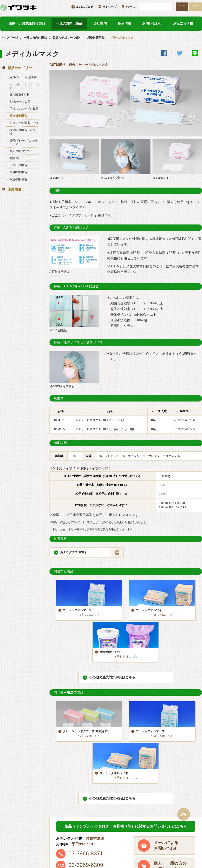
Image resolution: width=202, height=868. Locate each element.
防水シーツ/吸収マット (24, 123)
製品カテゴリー (20, 68)
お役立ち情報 (183, 23)
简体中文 (195, 6)
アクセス (169, 837)
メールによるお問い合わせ (166, 770)
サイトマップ (128, 844)
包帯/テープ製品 (20, 102)
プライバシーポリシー (177, 844)
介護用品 (15, 158)
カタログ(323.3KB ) (73, 552)
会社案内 (100, 23)
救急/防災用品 (19, 179)
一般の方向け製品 (69, 23)
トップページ (9, 38)
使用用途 (14, 189)
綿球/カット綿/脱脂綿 (23, 77)
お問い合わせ (152, 23)
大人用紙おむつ (20, 151)
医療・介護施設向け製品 (27, 23)
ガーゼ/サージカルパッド (24, 86)
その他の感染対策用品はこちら (112, 640)
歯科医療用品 (18, 172)
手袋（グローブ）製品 (24, 109)
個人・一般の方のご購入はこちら (170, 791)
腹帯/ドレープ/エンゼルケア (23, 142)
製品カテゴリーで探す (67, 38)
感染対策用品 (96, 38)
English (182, 6)
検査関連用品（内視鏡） (22, 132)
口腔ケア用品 (18, 165)
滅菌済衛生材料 (20, 95)
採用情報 (124, 23)
